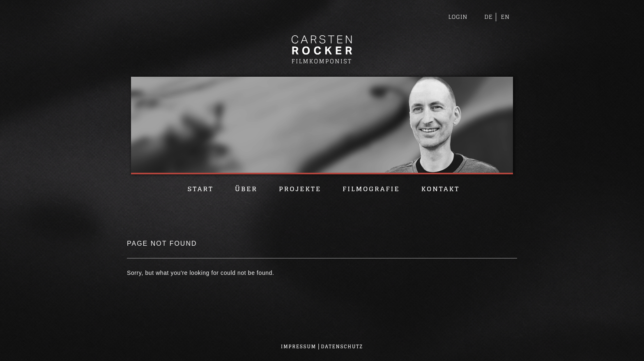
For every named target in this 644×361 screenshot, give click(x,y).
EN (504, 18)
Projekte (300, 189)
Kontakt (441, 189)
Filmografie (371, 189)
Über (246, 189)
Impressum (299, 347)
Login (458, 18)
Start (201, 189)
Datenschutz (342, 347)
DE (487, 18)
